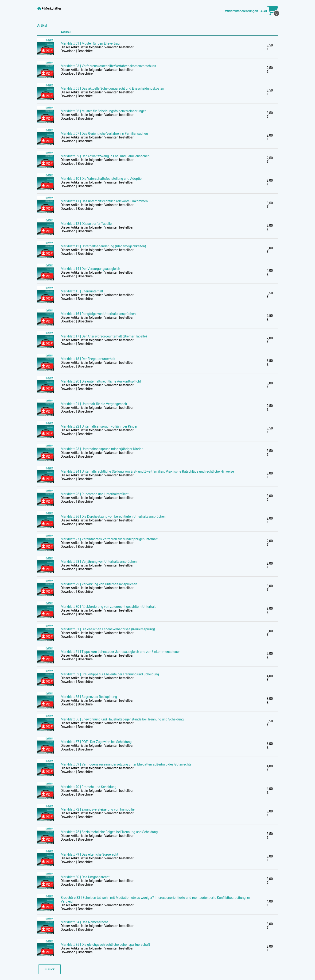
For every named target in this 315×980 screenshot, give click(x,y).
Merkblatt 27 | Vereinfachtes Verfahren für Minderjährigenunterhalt (109, 539)
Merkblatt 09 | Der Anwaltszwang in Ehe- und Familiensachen (105, 156)
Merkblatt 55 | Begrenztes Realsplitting (89, 697)
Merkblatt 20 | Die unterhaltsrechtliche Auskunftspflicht (101, 381)
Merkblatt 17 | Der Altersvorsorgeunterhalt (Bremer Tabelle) (104, 336)
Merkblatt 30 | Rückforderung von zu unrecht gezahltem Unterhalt (108, 607)
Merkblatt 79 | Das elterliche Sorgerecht (90, 854)
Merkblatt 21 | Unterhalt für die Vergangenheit (94, 404)
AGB (264, 11)
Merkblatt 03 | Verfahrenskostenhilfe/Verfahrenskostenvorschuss (109, 66)
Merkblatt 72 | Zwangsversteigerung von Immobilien (99, 809)
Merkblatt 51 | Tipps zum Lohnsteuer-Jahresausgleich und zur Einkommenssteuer (120, 652)
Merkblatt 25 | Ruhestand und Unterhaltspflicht (95, 494)
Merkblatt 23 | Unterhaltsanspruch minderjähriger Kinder (102, 449)
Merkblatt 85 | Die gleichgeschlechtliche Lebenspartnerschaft (105, 945)
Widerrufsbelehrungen (241, 11)
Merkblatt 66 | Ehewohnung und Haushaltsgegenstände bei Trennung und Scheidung (122, 719)
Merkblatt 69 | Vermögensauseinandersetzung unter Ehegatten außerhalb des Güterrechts (126, 764)
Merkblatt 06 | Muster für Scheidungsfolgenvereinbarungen (104, 111)
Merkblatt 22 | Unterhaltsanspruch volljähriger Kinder (99, 426)
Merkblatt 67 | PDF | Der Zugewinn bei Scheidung (96, 742)
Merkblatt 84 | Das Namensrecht (84, 922)
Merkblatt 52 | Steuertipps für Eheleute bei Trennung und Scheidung (110, 674)
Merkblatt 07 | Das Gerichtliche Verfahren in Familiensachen (104, 134)
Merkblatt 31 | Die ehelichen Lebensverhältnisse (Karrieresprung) (108, 629)
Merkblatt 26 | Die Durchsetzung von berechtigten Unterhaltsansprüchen (113, 517)
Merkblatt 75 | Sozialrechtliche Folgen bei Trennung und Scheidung (109, 832)
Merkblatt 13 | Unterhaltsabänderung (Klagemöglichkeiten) (103, 246)
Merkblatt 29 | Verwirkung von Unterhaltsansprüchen (99, 584)
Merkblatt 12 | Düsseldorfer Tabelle (86, 224)
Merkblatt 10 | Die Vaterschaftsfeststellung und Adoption (102, 179)
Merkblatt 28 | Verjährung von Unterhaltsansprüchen (99, 562)
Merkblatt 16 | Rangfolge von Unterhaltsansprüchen (98, 314)
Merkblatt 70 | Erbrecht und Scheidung (89, 787)
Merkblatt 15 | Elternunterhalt (82, 291)
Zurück (50, 969)
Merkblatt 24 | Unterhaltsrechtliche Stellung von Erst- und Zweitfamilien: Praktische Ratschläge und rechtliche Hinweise (148, 471)
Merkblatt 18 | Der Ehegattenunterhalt (88, 359)
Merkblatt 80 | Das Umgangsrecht (85, 877)
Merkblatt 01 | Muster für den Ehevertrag (90, 43)
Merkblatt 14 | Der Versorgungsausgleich (91, 269)
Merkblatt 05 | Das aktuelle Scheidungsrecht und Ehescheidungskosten (113, 88)
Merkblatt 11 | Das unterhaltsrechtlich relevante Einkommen (104, 201)
